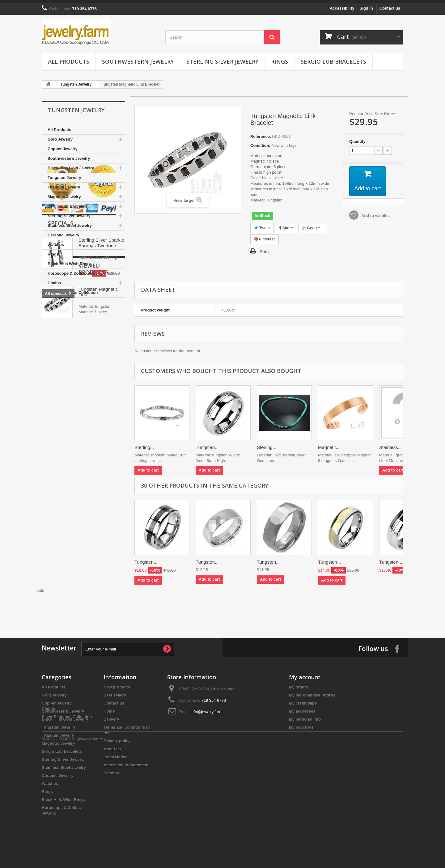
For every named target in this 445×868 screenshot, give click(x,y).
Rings (280, 58)
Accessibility (342, 5)
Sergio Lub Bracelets (333, 58)
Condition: (260, 142)
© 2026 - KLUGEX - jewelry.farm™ (73, 851)
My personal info (305, 716)
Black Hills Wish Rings (69, 261)
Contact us (390, 5)
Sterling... (144, 444)
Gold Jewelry (60, 136)
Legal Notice (115, 754)
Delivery (111, 716)
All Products (69, 58)
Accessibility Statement (126, 762)
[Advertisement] (222, 604)
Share (286, 225)
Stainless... (390, 444)
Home (109, 708)
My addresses (302, 708)
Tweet (262, 225)
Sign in (366, 5)
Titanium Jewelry (64, 184)
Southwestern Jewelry (138, 58)
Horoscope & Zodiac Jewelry (75, 270)
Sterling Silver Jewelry (222, 58)
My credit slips (303, 700)
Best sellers (115, 692)
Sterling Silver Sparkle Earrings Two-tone (101, 384)
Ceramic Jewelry (64, 232)
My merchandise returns (312, 692)
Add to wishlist (375, 213)
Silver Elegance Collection (73, 289)
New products (117, 684)
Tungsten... (207, 444)
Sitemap (111, 770)
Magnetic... (329, 444)
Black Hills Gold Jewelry (71, 165)
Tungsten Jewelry (64, 174)
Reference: (261, 133)
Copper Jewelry (63, 146)
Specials (61, 364)
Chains (54, 280)
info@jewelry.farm (207, 709)
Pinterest (265, 236)
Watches (56, 241)
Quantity (357, 138)
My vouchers (301, 724)
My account (305, 674)
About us (112, 746)
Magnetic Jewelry (64, 194)
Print (264, 248)
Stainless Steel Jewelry (70, 222)
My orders (299, 684)
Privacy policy (117, 738)
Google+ (312, 225)
